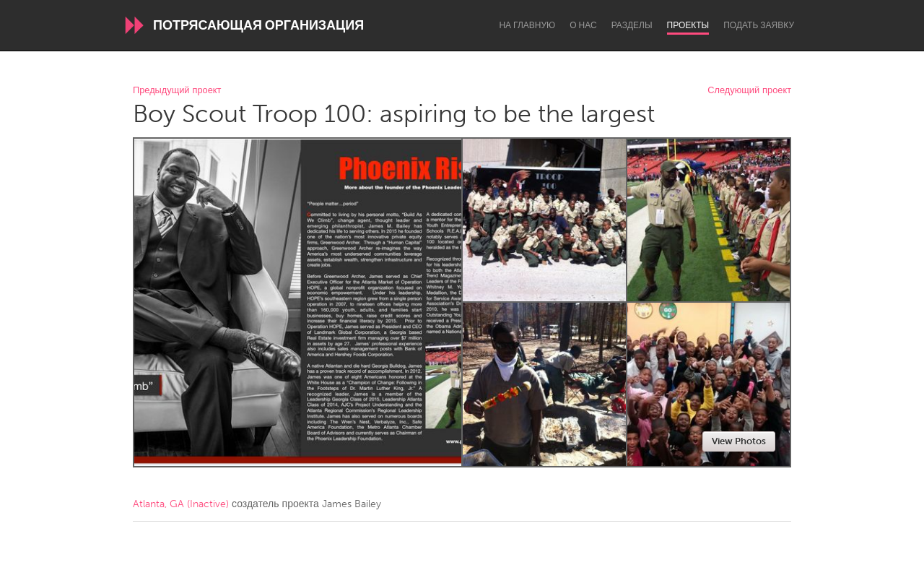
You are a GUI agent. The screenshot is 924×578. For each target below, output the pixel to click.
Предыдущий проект (177, 91)
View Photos (739, 441)
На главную (527, 25)
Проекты (688, 25)
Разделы (632, 25)
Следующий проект (749, 91)
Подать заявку (759, 25)
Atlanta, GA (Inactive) (181, 504)
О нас (583, 25)
